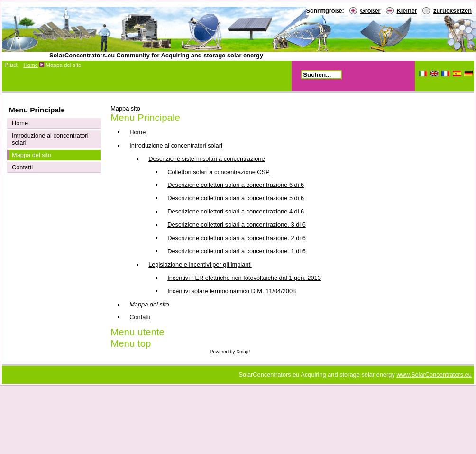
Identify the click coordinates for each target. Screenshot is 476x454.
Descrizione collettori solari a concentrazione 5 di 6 (236, 198)
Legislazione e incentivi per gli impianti (200, 264)
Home (31, 65)
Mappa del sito (149, 304)
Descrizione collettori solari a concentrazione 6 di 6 (236, 185)
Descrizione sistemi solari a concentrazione (206, 159)
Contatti (140, 317)
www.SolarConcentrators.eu (434, 375)
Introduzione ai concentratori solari (176, 145)
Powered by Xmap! (230, 352)
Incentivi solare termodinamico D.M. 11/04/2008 (232, 291)
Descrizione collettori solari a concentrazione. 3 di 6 (237, 225)
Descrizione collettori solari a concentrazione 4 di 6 (236, 211)
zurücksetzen (453, 11)
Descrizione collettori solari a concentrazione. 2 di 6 (237, 238)
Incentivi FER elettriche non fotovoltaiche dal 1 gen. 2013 (244, 278)
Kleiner (407, 11)
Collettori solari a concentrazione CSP (219, 172)
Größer (371, 11)
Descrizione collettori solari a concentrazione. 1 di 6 (237, 251)
